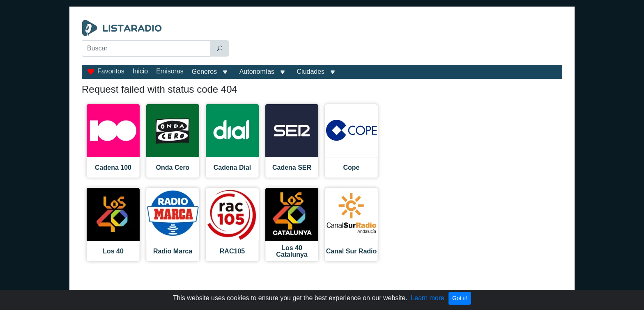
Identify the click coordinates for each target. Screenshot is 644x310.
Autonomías (257, 72)
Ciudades (311, 72)
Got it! (460, 298)
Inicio (140, 71)
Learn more (428, 298)
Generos (204, 72)
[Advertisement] (398, 40)
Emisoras (170, 71)
